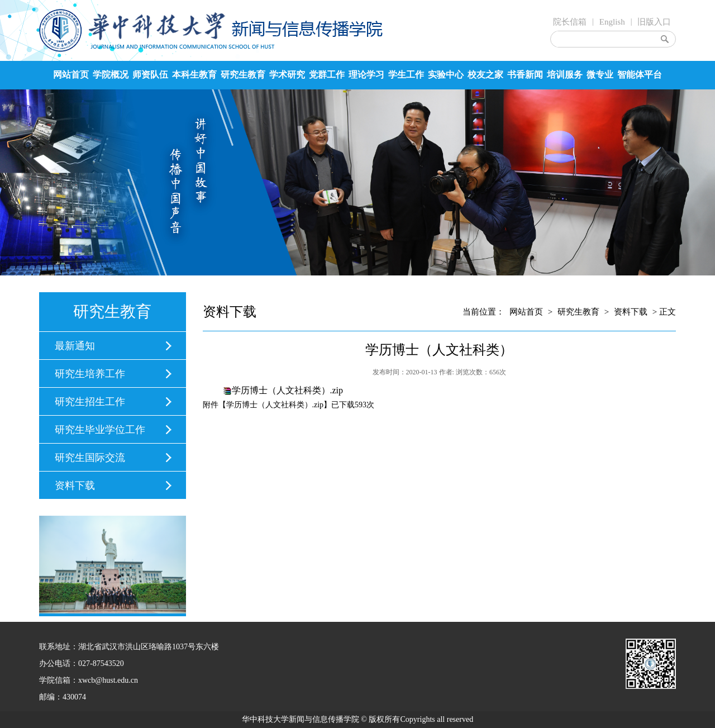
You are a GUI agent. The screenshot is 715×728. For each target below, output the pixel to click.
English (612, 22)
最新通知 (75, 346)
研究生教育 (243, 75)
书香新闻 (525, 75)
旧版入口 (654, 22)
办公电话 (55, 663)
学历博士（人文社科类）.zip (288, 390)
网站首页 (71, 75)
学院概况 (111, 75)
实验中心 (446, 75)
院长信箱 (570, 22)
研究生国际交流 (90, 458)
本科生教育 (194, 75)
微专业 (600, 75)
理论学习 (366, 75)
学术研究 (287, 75)
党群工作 (327, 75)
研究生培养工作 (90, 374)
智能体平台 (640, 75)
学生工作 (406, 75)
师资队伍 (150, 75)
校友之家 (485, 75)
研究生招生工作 (90, 402)
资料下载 (75, 486)
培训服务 (565, 75)
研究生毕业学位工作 (100, 430)
